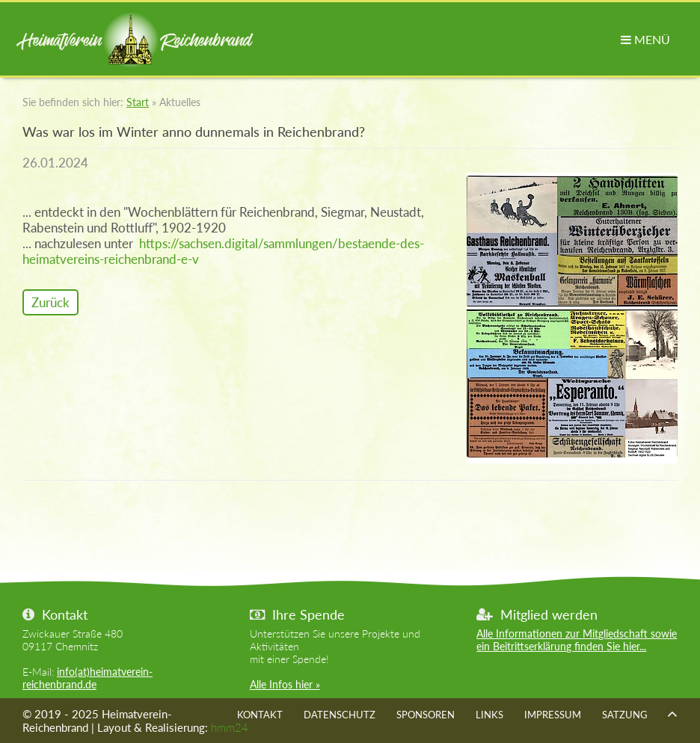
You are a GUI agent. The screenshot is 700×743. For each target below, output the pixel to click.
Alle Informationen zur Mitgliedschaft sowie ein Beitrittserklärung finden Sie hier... (577, 640)
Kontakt (260, 715)
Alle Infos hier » (285, 684)
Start (138, 102)
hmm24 (230, 727)
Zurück (50, 302)
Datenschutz (340, 715)
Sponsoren (426, 715)
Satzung (625, 715)
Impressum (553, 715)
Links (489, 715)
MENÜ (645, 39)
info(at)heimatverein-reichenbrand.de (87, 678)
